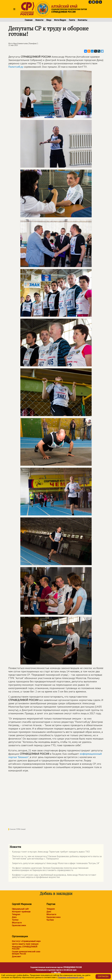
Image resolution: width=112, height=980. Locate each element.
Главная (29, 20)
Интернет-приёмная (21, 912)
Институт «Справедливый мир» (26, 941)
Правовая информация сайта (71, 977)
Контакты (83, 20)
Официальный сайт (20, 909)
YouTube (50, 920)
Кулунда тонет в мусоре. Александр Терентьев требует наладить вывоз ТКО (50, 852)
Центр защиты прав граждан (25, 944)
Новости (39, 20)
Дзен (14, 917)
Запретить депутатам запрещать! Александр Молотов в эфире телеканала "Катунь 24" (55, 864)
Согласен (103, 976)
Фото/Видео (60, 20)
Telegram (16, 914)
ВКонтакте (17, 923)
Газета (72, 20)
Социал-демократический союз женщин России (26, 953)
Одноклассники (19, 925)
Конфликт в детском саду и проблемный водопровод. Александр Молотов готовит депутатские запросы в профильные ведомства (53, 876)
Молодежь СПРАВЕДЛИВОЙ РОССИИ (25, 948)
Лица (49, 20)
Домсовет (17, 956)
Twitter (15, 920)
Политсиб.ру (16, 67)
